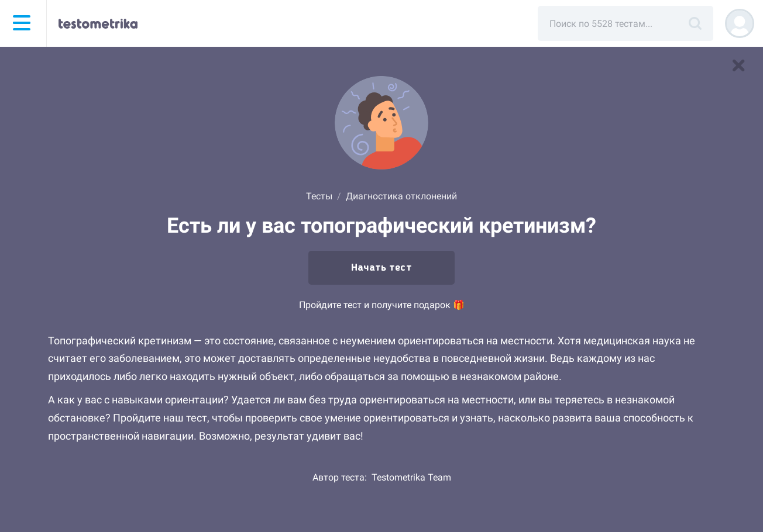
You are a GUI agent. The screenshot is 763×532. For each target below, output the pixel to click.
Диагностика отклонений (401, 196)
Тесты (319, 196)
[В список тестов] (738, 65)
